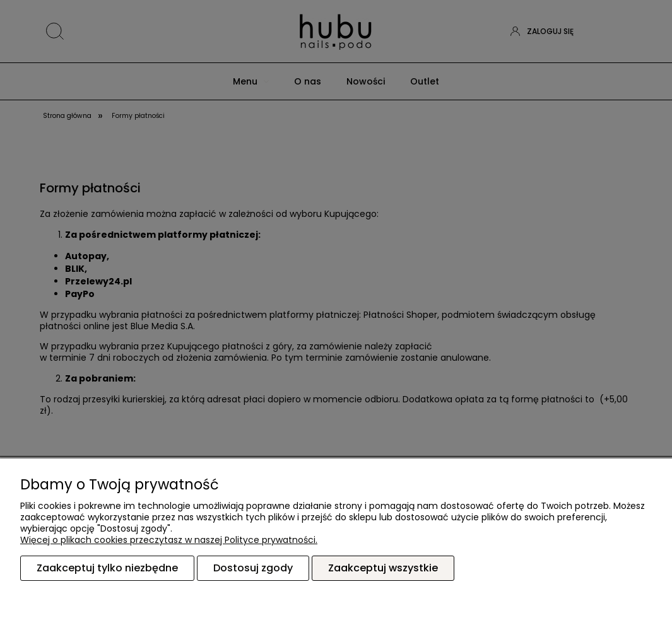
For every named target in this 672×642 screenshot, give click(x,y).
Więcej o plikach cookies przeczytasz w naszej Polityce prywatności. (169, 540)
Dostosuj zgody (253, 569)
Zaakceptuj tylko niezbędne (107, 569)
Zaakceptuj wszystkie (383, 569)
